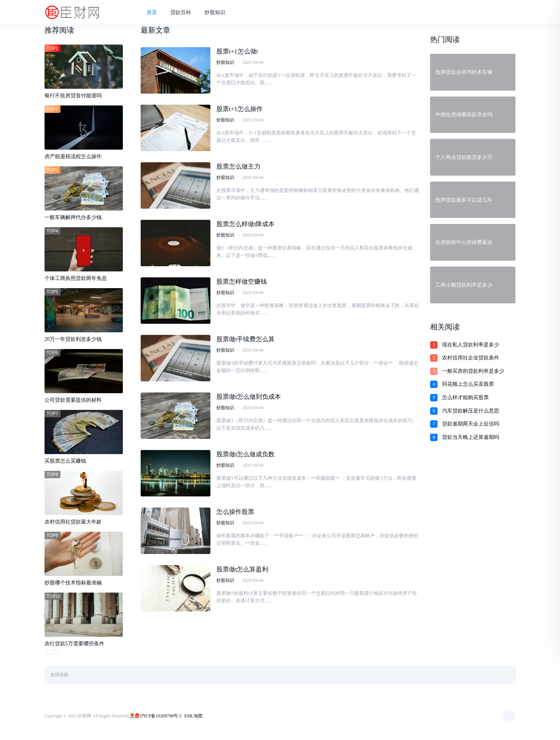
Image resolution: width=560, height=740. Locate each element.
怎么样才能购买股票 (465, 397)
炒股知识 (215, 12)
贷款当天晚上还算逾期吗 (471, 437)
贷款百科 (181, 12)
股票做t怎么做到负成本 (249, 397)
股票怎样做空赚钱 (242, 282)
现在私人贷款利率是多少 (471, 345)
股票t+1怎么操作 (240, 109)
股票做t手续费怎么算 (246, 339)
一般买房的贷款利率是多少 (473, 371)
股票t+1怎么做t (237, 51)
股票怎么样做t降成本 (246, 224)
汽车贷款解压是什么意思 (471, 411)
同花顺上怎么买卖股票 (468, 384)
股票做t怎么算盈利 (243, 569)
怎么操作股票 (235, 512)
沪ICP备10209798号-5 (161, 716)
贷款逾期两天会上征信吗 (471, 424)
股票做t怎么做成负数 (246, 454)
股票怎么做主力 (238, 167)
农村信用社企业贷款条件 (471, 358)
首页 (152, 12)
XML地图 (193, 716)
